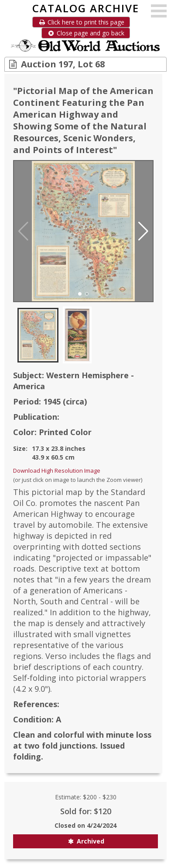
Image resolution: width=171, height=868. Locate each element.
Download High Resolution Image (57, 471)
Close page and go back (86, 33)
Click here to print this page (81, 22)
